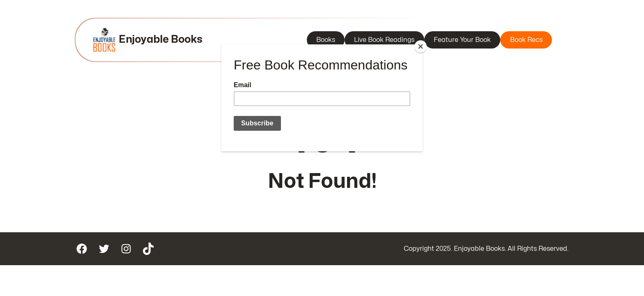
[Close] (421, 46)
